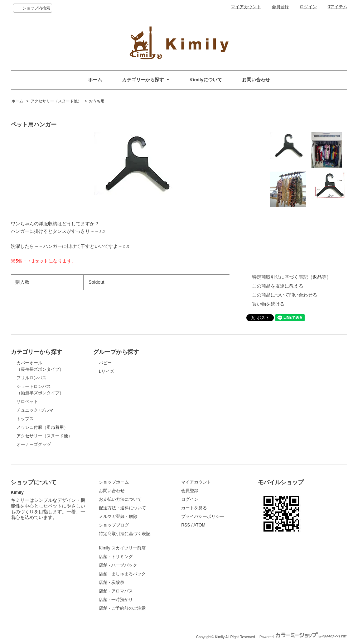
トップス (25, 419)
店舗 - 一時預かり (116, 600)
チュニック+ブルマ (35, 410)
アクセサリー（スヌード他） (56, 101)
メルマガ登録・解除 (118, 516)
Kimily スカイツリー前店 (122, 548)
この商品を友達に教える (278, 286)
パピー (105, 363)
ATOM (199, 525)
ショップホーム (114, 482)
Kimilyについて (206, 80)
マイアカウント (246, 7)
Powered (303, 637)
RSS (186, 525)
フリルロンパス (32, 378)
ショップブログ (114, 525)
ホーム (95, 80)
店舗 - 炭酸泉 (112, 582)
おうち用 (97, 101)
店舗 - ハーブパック (118, 565)
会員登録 (280, 7)
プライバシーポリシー (203, 516)
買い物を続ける (268, 304)
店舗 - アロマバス (116, 591)
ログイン (308, 7)
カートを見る (194, 508)
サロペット (27, 402)
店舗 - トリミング (116, 557)
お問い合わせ (256, 80)
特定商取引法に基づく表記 (125, 534)
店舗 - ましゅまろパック (122, 574)
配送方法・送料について (122, 508)
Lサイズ (107, 371)
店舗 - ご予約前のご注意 (122, 608)
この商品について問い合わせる (285, 295)
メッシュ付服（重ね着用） (42, 427)
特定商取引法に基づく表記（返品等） (292, 277)
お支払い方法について (120, 499)
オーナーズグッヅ (34, 444)
